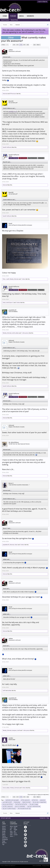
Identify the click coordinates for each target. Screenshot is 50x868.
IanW (8, 279)
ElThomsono (13, 94)
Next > (38, 45)
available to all (13, 111)
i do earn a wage (33, 804)
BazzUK (11, 101)
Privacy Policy (46, 866)
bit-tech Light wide (6, 818)
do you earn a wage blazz (39, 802)
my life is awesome (7, 807)
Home (5, 16)
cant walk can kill (7, 802)
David (10, 224)
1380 (28, 45)
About (4, 828)
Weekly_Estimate (14, 279)
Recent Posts (15, 20)
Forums (13, 16)
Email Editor (4, 834)
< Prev (3, 45)
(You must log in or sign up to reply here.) (38, 795)
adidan (11, 50)
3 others (18, 303)
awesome (42, 800)
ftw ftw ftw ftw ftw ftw (21, 804)
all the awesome (25, 800)
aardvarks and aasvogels (12, 800)
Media (21, 16)
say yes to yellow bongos (9, 809)
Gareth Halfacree (7, 147)
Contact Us (43, 818)
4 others (24, 788)
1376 (14, 45)
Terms (4, 836)
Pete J (4, 279)
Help (48, 818)
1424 (34, 45)
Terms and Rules (37, 866)
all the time (35, 800)
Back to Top (4, 844)
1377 (17, 45)
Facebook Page (5, 840)
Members (30, 16)
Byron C (11, 303)
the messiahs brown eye (24, 809)
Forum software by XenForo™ (8, 866)
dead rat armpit (26, 802)
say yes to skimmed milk (34, 807)
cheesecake (17, 802)
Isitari (4, 303)
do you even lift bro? (8, 804)
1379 (24, 45)
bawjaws (14, 730)
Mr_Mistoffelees (14, 442)
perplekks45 (12, 310)
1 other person (25, 333)
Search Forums (5, 20)
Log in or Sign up (42, 2)
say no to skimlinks (20, 807)
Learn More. (40, 32)
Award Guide (4, 830)
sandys (11, 738)
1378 (21, 45)
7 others (23, 279)
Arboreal (5, 94)
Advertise (5, 838)
